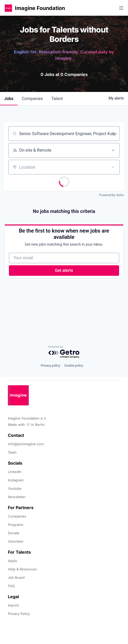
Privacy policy (50, 366)
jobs (9, 99)
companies (32, 99)
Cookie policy (74, 366)
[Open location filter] (113, 167)
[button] (8, 8)
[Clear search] (113, 134)
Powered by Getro (112, 195)
